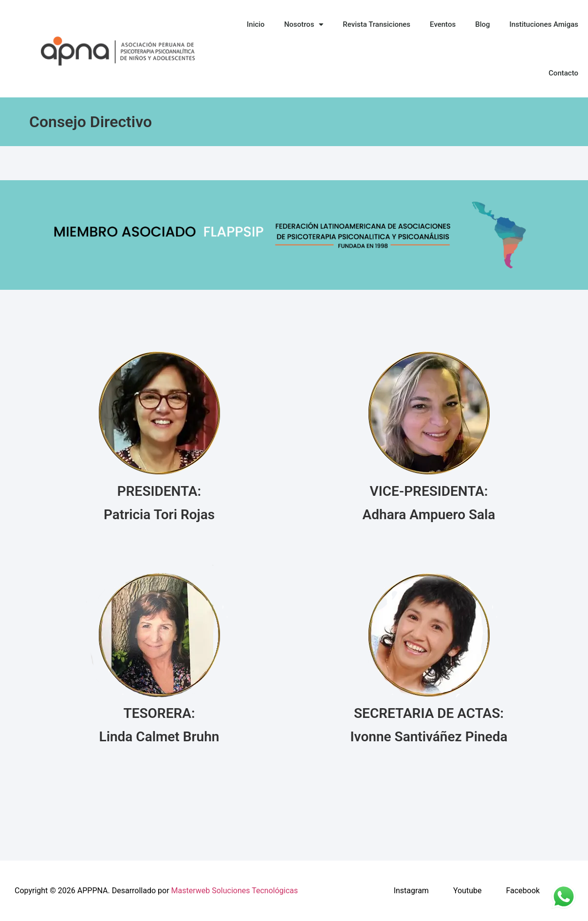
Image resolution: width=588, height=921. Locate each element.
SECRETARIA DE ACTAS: (429, 713)
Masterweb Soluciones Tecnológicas (235, 891)
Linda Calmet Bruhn (159, 737)
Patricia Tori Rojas (159, 515)
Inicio (256, 24)
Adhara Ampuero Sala (429, 515)
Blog (482, 24)
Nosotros (304, 25)
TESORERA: (159, 713)
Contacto (563, 73)
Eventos (443, 24)
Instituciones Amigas (544, 24)
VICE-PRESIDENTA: (429, 491)
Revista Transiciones (377, 24)
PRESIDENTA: (159, 491)
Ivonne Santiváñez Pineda (429, 737)
